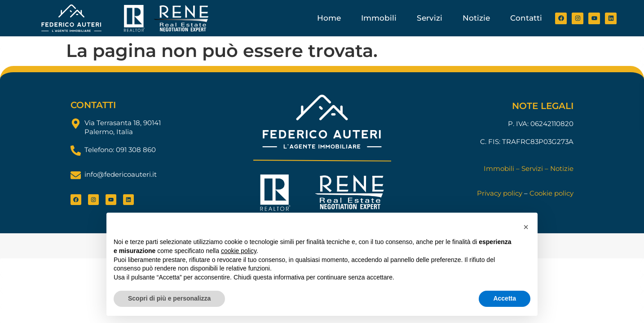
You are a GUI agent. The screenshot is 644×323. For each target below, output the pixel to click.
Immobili (379, 18)
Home (329, 18)
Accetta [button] (505, 298)
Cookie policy (551, 193)
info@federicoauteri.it (121, 174)
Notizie (476, 18)
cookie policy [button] (239, 251)
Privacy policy (500, 193)
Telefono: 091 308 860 (120, 150)
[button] (526, 227)
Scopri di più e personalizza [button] (169, 298)
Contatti (526, 18)
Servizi (430, 18)
